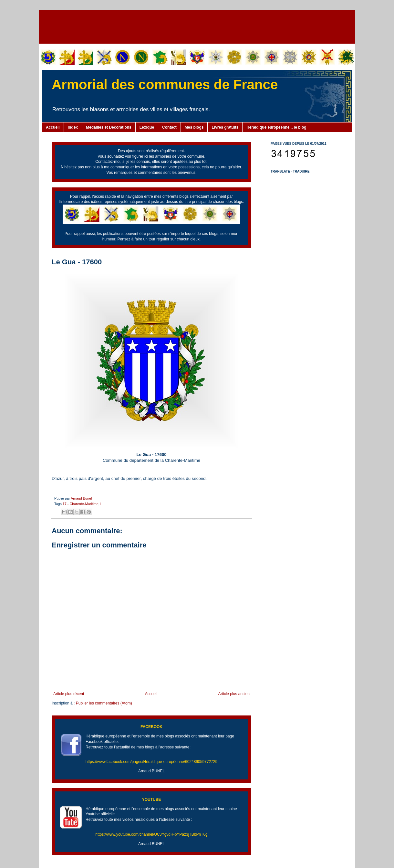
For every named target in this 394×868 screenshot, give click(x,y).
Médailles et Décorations (109, 127)
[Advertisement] (197, 26)
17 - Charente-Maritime (81, 504)
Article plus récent (69, 694)
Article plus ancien (234, 694)
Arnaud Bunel (81, 498)
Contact (169, 127)
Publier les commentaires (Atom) (104, 703)
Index (73, 127)
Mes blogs (194, 127)
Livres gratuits (225, 127)
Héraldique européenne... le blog (276, 127)
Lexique (147, 127)
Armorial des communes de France (165, 85)
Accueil (53, 127)
